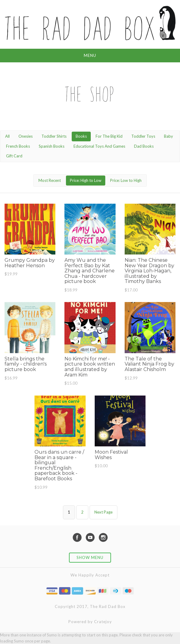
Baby (169, 136)
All (7, 136)
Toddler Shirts (54, 136)
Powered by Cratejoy (90, 622)
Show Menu (90, 557)
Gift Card (14, 156)
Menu (90, 55)
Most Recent (50, 180)
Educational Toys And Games (99, 146)
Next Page (103, 512)
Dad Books (144, 146)
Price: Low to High (126, 180)
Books (81, 136)
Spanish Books (52, 146)
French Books (18, 146)
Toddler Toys (143, 136)
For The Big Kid (109, 136)
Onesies (26, 136)
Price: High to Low (86, 180)
